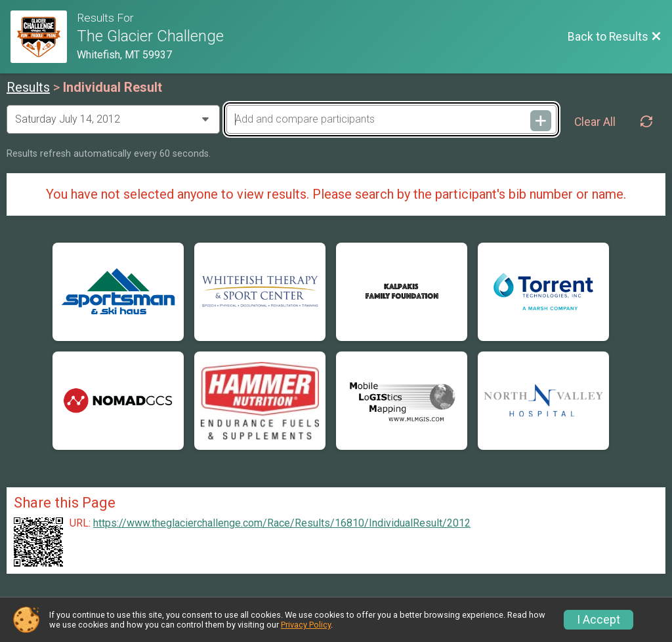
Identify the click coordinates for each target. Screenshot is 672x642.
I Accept (598, 620)
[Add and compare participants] (391, 119)
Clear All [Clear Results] (595, 122)
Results (28, 87)
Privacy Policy (306, 625)
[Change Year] (113, 119)
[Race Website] (44, 37)
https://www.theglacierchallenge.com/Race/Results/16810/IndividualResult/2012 (282, 523)
